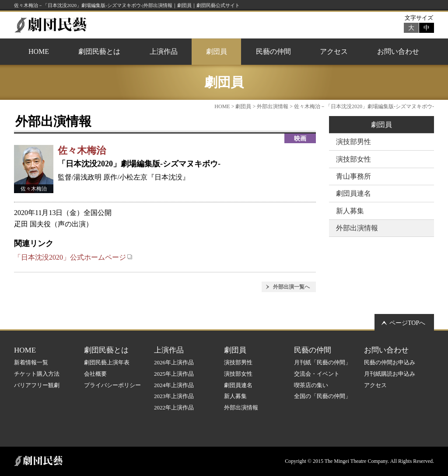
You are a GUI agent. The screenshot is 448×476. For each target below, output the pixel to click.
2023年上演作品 (174, 396)
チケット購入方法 (37, 374)
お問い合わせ (398, 51)
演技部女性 (353, 159)
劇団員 (217, 51)
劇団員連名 (353, 193)
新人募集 (350, 211)
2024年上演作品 (174, 385)
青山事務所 (353, 176)
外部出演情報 (273, 106)
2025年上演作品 (174, 374)
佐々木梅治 (82, 150)
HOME (39, 51)
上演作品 (164, 51)
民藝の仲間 (273, 51)
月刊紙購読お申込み (390, 374)
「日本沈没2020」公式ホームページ (73, 257)
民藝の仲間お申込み (390, 362)
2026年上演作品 (174, 362)
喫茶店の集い (311, 385)
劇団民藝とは (99, 51)
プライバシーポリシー (112, 385)
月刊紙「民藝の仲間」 (322, 362)
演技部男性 (353, 142)
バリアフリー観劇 (37, 385)
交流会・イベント (317, 374)
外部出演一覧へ (291, 287)
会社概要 (95, 374)
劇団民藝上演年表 (107, 362)
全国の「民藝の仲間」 (322, 396)
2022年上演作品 (174, 407)
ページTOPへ (407, 323)
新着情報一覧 (31, 362)
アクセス (334, 51)
